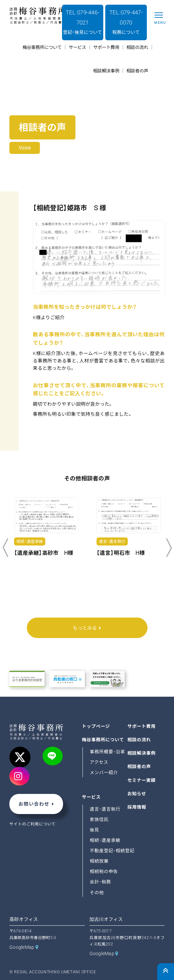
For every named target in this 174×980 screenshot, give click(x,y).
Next (169, 548)
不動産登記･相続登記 (112, 851)
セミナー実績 (141, 780)
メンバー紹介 (104, 773)
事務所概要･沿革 (107, 752)
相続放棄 (99, 861)
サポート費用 (141, 726)
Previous (5, 548)
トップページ (96, 726)
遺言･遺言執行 (105, 809)
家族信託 (99, 820)
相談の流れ (139, 740)
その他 (97, 892)
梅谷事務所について (103, 740)
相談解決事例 (141, 753)
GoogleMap (22, 947)
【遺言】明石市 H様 (121, 553)
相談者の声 (139, 767)
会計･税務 (100, 882)
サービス (91, 797)
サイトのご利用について (33, 824)
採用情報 (137, 807)
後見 (95, 830)
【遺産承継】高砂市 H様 (44, 553)
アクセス (99, 762)
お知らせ (137, 793)
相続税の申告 (104, 872)
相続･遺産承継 (105, 840)
